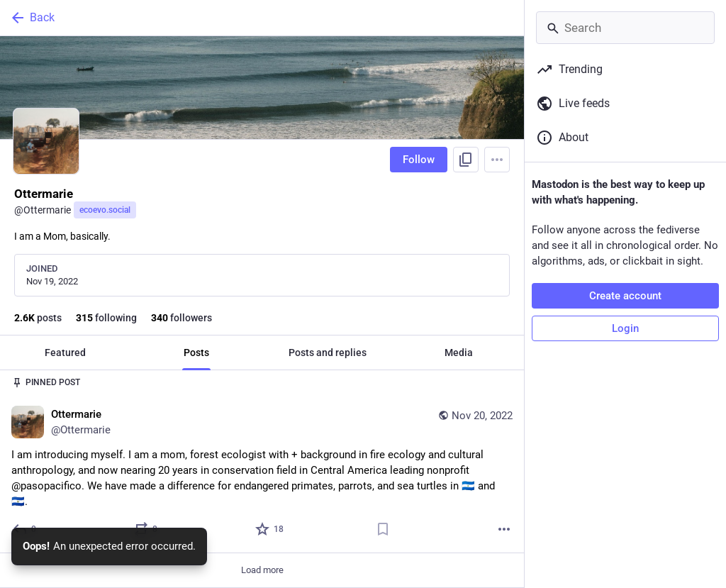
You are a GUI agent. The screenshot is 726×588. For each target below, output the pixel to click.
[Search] (625, 28)
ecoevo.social (105, 210)
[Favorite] (270, 529)
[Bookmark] (383, 529)
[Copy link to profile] (466, 160)
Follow (419, 160)
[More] (504, 529)
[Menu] (497, 160)
